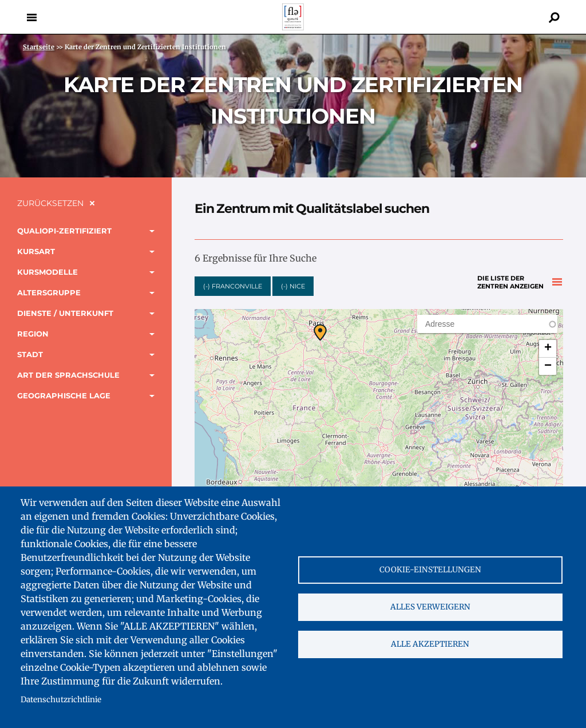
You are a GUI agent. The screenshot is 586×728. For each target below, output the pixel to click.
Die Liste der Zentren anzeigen (510, 282)
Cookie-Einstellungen (430, 570)
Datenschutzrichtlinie (61, 700)
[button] (320, 333)
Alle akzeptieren (430, 644)
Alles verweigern (430, 607)
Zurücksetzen (50, 203)
